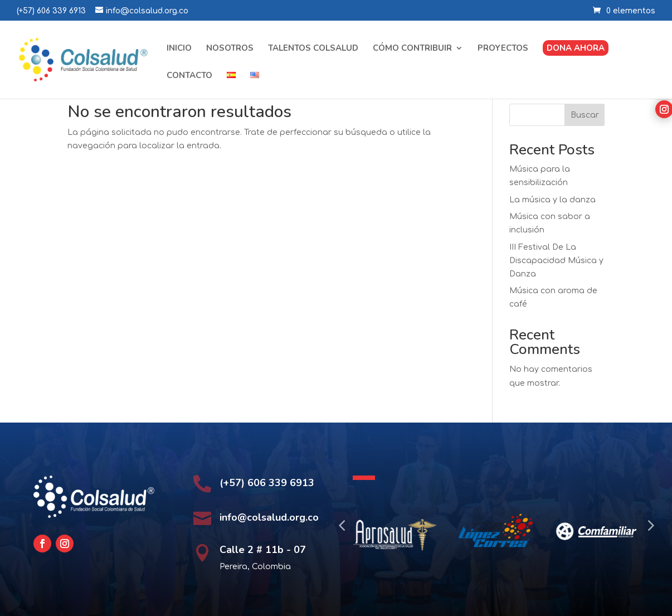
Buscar (585, 115)
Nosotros (230, 49)
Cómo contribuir (412, 49)
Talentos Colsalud (313, 49)
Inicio (179, 49)
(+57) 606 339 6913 (51, 11)
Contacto (189, 76)
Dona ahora (576, 48)
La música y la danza (552, 200)
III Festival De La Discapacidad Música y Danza (556, 261)
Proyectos (503, 49)
